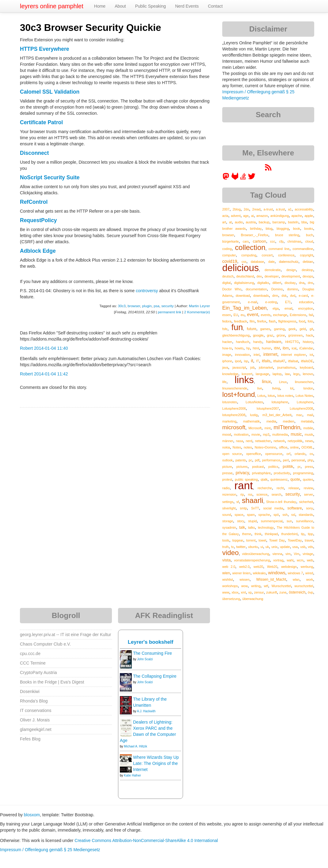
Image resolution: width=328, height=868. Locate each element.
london (308, 388)
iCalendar (306, 348)
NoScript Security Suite (50, 177)
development (291, 276)
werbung (307, 567)
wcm (300, 560)
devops (308, 276)
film (252, 321)
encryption (306, 308)
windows (277, 573)
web (310, 560)
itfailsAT (279, 361)
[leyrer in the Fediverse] (227, 178)
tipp (310, 534)
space (239, 515)
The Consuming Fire (153, 653)
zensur (259, 592)
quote (295, 479)
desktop (307, 270)
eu (242, 315)
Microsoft (255, 428)
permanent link (170, 312)
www (226, 592)
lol (292, 388)
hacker (227, 342)
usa (295, 547)
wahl (290, 560)
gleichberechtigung (236, 335)
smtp (244, 508)
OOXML (307, 447)
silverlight (229, 508)
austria (251, 222)
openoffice (254, 454)
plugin (147, 306)
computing (249, 255)
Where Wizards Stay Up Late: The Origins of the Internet (156, 763)
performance (271, 460)
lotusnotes (230, 402)
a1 (290, 209)
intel (256, 355)
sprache (264, 515)
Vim (297, 554)
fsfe (225, 329)
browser (134, 306)
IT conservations (36, 710)
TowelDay (295, 540)
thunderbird (289, 534)
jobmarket (266, 367)
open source (232, 454)
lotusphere (280, 402)
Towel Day (277, 540)
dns (310, 283)
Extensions (298, 315)
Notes (237, 447)
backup (264, 222)
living (276, 388)
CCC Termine (33, 663)
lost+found (239, 394)
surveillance (305, 521)
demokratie (273, 270)
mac (299, 415)
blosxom (32, 815)
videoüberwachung (256, 554)
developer (272, 276)
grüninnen (295, 335)
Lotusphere (305, 402)
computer (229, 255)
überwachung (253, 599)
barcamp (279, 222)
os (311, 454)
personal (298, 460)
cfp (281, 241)
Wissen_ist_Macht (271, 579)
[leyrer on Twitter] (252, 178)
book (297, 229)
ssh (285, 515)
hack (309, 335)
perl (286, 460)
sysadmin (229, 527)
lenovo (308, 374)
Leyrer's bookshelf (151, 642)
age (246, 216)
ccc (273, 241)
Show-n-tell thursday (281, 502)
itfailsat (293, 361)
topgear (238, 540)
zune (283, 592)
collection (250, 247)
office (283, 447)
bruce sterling (287, 235)
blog (269, 229)
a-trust (268, 209)
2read (256, 209)
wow (244, 586)
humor (266, 348)
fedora (227, 321)
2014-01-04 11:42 (51, 374)
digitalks (263, 283)
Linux (283, 382)
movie (256, 434)
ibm (286, 348)
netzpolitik (295, 441)
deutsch (228, 276)
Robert (26, 348)
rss (250, 494)
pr (299, 467)
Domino (277, 289)
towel (263, 540)
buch (309, 235)
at (230, 222)
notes (248, 447)
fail (311, 315)
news (309, 441)
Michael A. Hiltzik (135, 746)
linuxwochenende (235, 388)
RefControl (34, 202)
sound (227, 515)
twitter (241, 547)
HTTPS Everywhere (44, 49)
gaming (279, 329)
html (256, 348)
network (279, 441)
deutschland (245, 276)
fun (237, 327)
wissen (244, 579)
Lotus (261, 396)
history (308, 342)
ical (294, 348)
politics (273, 467)
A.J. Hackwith (146, 711)
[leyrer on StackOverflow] (243, 178)
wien (226, 573)
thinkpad (271, 534)
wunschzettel (304, 586)
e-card (303, 296)
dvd (293, 296)
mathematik (251, 421)
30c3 (122, 306)
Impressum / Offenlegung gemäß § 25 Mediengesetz (50, 850)
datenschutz (289, 261)
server (309, 494)
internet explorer (294, 355)
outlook (227, 460)
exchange (280, 315)
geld (303, 329)
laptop (277, 374)
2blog (237, 209)
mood (227, 434)
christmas (294, 241)
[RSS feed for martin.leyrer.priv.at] (268, 170)
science (262, 494)
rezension (229, 494)
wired (309, 573)
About (120, 6)
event (253, 315)
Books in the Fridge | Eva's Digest (52, 682)
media (271, 421)
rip (242, 494)
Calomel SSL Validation (50, 92)
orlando (300, 454)
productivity (282, 473)
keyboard (306, 367)
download (243, 296)
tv (232, 547)
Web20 (272, 567)
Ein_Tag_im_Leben (244, 308)
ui (262, 547)
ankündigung (280, 216)
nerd (249, 441)
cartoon (259, 241)
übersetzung (231, 599)
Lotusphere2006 (234, 408)
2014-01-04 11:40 (51, 348)
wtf (266, 586)
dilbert (277, 283)
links (244, 380)
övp (310, 592)
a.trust (280, 209)
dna (302, 283)
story (240, 521)
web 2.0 (229, 567)
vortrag (278, 560)
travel (309, 540)
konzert (247, 374)
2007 (226, 209)
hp (248, 348)
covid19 (230, 261)
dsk (284, 296)
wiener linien (241, 573)
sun (289, 521)
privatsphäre (261, 473)
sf (238, 502)
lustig (254, 415)
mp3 (266, 434)
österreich (297, 592)
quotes (308, 479)
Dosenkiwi (30, 691)
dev (259, 276)
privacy (242, 473)
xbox (235, 592)
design (291, 270)
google (258, 335)
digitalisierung (244, 283)
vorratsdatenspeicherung (252, 560)
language (262, 374)
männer (228, 441)
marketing (229, 421)
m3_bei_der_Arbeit (277, 415)
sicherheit (306, 502)
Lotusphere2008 (301, 408)
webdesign (289, 567)
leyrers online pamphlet (52, 6)
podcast (258, 467)
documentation (256, 289)
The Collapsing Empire (155, 676)
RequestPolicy (38, 220)
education (306, 302)
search (277, 494)
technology (266, 527)
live (260, 388)
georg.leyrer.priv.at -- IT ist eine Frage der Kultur (66, 635)
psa (156, 306)
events (266, 315)
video (231, 553)
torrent (251, 540)
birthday (256, 229)
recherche (265, 488)
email (288, 308)
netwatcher (263, 441)
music (296, 434)
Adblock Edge (38, 251)
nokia (226, 447)
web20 (258, 567)
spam (251, 515)
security (167, 306)
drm (275, 296)
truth (225, 547)
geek (292, 329)
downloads (261, 296)
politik (288, 466)
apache (297, 216)
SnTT (255, 508)
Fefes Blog (30, 739)
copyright (307, 255)
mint (268, 428)
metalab (307, 421)
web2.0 (244, 567)
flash (272, 321)
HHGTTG (292, 342)
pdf (257, 460)
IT (257, 361)
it (252, 361)
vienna (277, 554)
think (258, 534)
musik (309, 434)
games (265, 329)
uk (267, 547)
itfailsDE (307, 361)
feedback (240, 321)
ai (252, 216)
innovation (242, 355)
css (244, 262)
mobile (308, 428)
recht (280, 488)
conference (286, 255)
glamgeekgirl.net (36, 729)
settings (228, 502)
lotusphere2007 (268, 408)
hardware (274, 342)
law (288, 374)
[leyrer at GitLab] (235, 178)
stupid (253, 521)
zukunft (271, 592)
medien (289, 421)
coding (227, 249)
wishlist (228, 579)
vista (226, 560)
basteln (293, 222)
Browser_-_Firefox (255, 235)
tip (303, 534)
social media (273, 508)
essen (227, 315)
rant (244, 485)
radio (226, 488)
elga (276, 308)
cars (246, 241)
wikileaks (259, 573)
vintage (308, 554)
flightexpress (287, 321)
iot (311, 355)
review (308, 488)
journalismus (286, 367)
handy (258, 342)
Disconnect (34, 153)
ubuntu (253, 547)
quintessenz (279, 479)
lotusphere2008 (234, 415)
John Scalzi (145, 659)
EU (236, 315)
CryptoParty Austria (38, 672)
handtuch (243, 342)
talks (251, 527)
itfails (266, 361)
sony (309, 508)
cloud (309, 241)
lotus (271, 396)
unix (274, 547)
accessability (304, 209)
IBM (277, 348)
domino (293, 289)
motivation (241, 434)
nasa (240, 441)
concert (267, 255)
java (225, 367)
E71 (288, 302)
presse (227, 473)
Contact (215, 6)
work (310, 579)
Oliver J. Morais (35, 720)
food (302, 321)
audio (239, 222)
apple (309, 216)
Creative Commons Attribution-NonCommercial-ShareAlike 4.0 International (146, 840)
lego (296, 374)
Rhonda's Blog (34, 701)
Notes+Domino (266, 447)
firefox (262, 321)
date (271, 262)
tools (226, 540)
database (257, 262)
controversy (147, 291)
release (294, 488)
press (309, 467)
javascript (239, 367)
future (252, 329)
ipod (238, 361)
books (309, 229)
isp (246, 361)
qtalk (264, 479)
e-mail (253, 302)
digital (226, 283)
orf (289, 454)
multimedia (280, 434)
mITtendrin (287, 427)
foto (311, 321)
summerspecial (272, 521)
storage (228, 521)
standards (306, 515)
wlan (296, 579)
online (294, 447)
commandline (303, 249)
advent (236, 216)
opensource (274, 454)
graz (270, 335)
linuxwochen (304, 382)
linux (267, 382)
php (310, 460)
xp (250, 592)
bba (304, 222)
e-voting (271, 302)
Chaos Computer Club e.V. (45, 644)
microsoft (234, 427)
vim (288, 554)
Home (100, 6)
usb (303, 547)
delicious (240, 268)
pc (250, 460)
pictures (242, 467)
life (224, 382)
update (285, 547)
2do (246, 209)
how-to (227, 348)
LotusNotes (254, 402)
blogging (283, 229)
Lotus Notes (304, 396)
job (252, 367)
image (227, 355)
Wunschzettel (281, 586)
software (295, 508)
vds (310, 547)
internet (270, 354)
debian (308, 262)
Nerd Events (187, 6)
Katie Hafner (132, 775)
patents (241, 460)
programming (303, 473)
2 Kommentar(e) (197, 312)
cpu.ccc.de (30, 654)
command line (279, 249)
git (311, 329)
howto (239, 348)
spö (276, 515)
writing (256, 586)
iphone (227, 361)
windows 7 (296, 573)
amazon (262, 216)
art (224, 222)
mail (310, 415)
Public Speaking (151, 6)
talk (242, 527)
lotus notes (285, 396)
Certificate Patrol (41, 122)
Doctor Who (232, 289)
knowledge (230, 374)
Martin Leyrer (199, 306)
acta (225, 216)
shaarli (253, 501)
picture (227, 467)
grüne (281, 335)
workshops (230, 586)
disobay (290, 283)
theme (247, 534)
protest (227, 479)
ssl (293, 515)
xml (243, 592)
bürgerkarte (231, 241)
